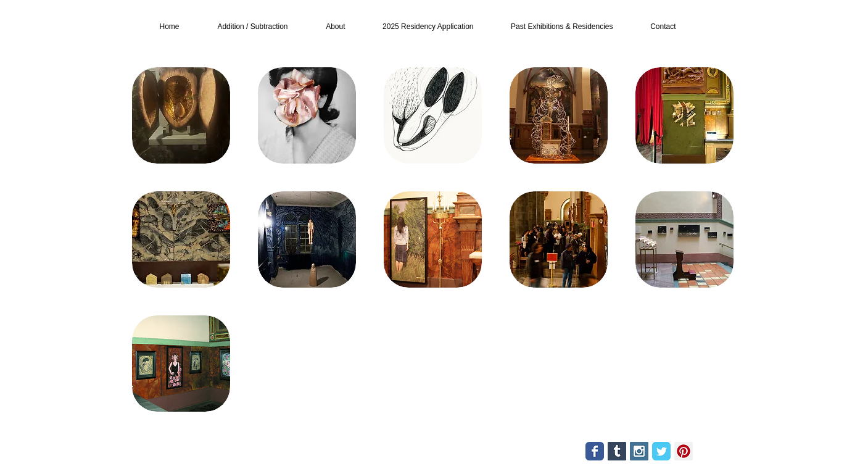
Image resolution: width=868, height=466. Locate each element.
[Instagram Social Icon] (639, 451)
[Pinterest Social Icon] (684, 451)
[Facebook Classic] (595, 451)
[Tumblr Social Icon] (617, 451)
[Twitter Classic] (661, 451)
